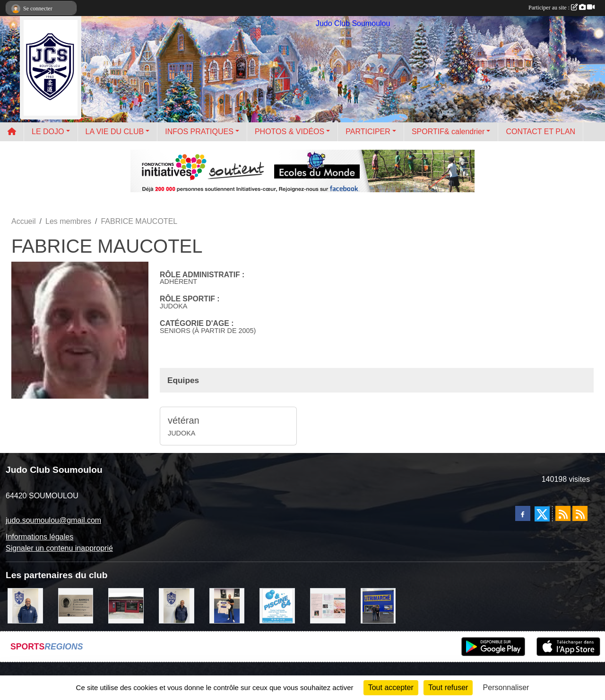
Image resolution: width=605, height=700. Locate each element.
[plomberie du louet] (25, 605)
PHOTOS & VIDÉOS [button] (290, 132)
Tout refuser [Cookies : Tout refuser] (448, 687)
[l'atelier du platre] (227, 605)
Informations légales (39, 537)
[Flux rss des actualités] (563, 513)
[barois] (76, 605)
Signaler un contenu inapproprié (59, 548)
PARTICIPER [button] (368, 132)
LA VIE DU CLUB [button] (115, 132)
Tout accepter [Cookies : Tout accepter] (391, 687)
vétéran (184, 420)
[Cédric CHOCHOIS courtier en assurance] (177, 605)
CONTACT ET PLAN (540, 132)
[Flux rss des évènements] (580, 513)
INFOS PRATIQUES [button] (199, 132)
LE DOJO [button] (48, 132)
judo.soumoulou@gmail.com (53, 520)
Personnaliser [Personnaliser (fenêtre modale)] (506, 687)
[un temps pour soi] (328, 605)
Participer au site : (562, 8)
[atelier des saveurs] (126, 605)
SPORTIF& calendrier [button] (448, 132)
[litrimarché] (378, 605)
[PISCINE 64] (277, 605)
